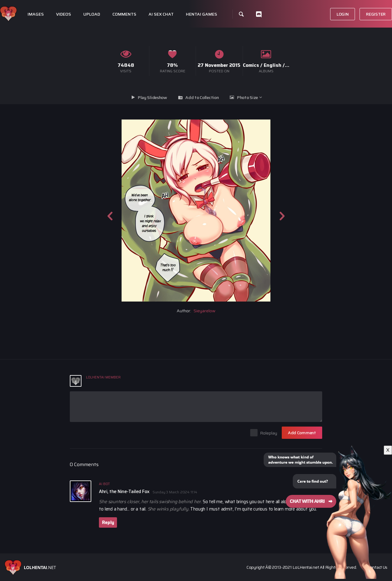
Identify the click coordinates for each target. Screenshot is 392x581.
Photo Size (247, 97)
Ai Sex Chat (161, 14)
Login (343, 14)
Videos (64, 14)
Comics (251, 65)
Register (376, 14)
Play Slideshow (153, 97)
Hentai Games (202, 14)
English (273, 65)
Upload (92, 14)
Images (36, 14)
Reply (108, 522)
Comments (124, 14)
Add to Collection (202, 97)
